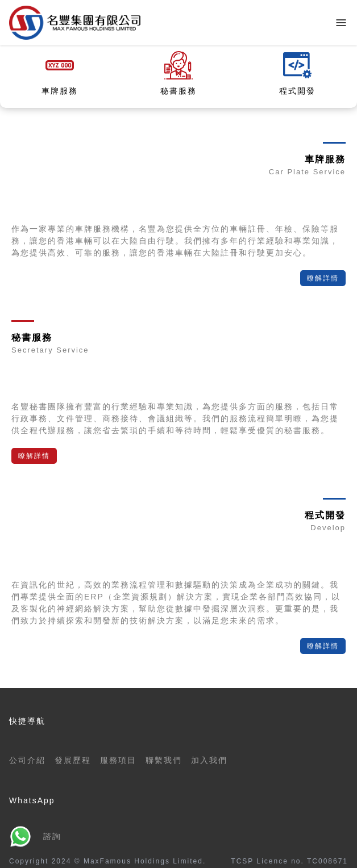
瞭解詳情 (323, 278)
